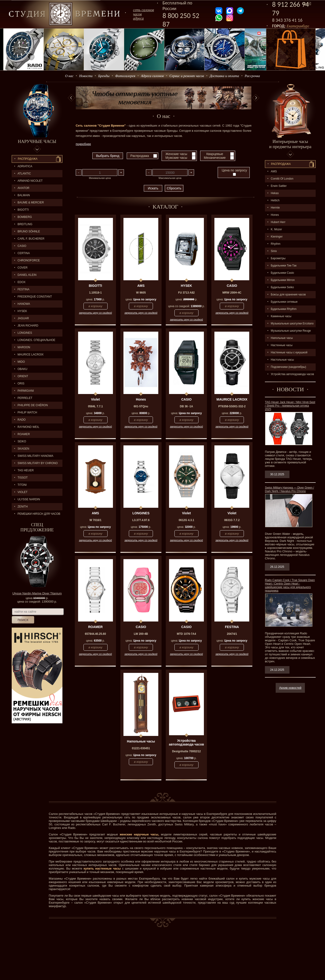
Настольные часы (282, 360)
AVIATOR (23, 188)
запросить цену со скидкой (96, 313)
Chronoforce (29, 260)
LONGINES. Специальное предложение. (34, 341)
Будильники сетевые (284, 302)
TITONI (22, 485)
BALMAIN (24, 195)
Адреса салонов (152, 76)
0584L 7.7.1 (95, 406)
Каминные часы (281, 316)
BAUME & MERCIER (31, 202)
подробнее (83, 144)
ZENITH (23, 507)
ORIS (21, 383)
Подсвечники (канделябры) (288, 367)
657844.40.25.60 (95, 634)
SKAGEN (23, 449)
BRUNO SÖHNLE (29, 231)
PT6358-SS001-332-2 (232, 406)
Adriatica (25, 166)
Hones (275, 215)
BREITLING (25, 224)
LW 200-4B (141, 634)
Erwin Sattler (279, 186)
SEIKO (22, 441)
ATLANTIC (24, 174)
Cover (23, 268)
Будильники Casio (282, 273)
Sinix (274, 251)
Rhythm (276, 244)
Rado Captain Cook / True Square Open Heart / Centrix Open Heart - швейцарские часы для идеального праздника (290, 585)
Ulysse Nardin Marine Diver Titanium (37, 593)
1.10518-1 (95, 293)
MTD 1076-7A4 (186, 634)
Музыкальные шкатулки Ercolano (292, 323)
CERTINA (24, 253)
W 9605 (141, 293)
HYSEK (22, 311)
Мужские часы (176, 158)
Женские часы (176, 154)
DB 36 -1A (186, 406)
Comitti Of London (282, 179)
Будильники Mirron (283, 280)
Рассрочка (252, 76)
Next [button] (256, 98)
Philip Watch (27, 412)
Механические (215, 158)
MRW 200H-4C (232, 293)
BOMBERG (25, 217)
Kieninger (277, 237)
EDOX (22, 282)
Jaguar (23, 318)
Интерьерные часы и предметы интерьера (290, 144)
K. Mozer (276, 229)
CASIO (22, 246)
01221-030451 (141, 748)
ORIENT (23, 376)
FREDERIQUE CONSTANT (35, 297)
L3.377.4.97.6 (141, 520)
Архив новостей (290, 688)
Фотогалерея (125, 76)
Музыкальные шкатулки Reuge (291, 331)
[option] (164, 98)
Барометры (278, 258)
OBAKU (22, 369)
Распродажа (28, 159)
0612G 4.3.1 (186, 520)
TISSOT (23, 478)
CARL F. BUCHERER (31, 239)
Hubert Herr (278, 222)
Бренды (104, 76)
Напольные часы (282, 338)
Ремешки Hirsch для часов (39, 514)
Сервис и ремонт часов (187, 76)
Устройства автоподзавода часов (292, 374)
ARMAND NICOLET (30, 181)
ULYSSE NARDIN (29, 499)
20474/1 (232, 634)
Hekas (275, 193)
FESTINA (23, 289)
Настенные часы (282, 345)
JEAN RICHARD (28, 326)
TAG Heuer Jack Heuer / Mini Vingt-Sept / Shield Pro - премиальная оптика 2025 (290, 406)
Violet (23, 492)
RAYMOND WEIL (28, 427)
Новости (86, 76)
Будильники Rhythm (284, 309)
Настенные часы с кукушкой (289, 352)
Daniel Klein (27, 275)
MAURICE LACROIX (31, 355)
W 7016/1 (95, 520)
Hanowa (24, 304)
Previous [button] (71, 98)
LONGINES (25, 333)
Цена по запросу (234, 172)
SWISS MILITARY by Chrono (38, 463)
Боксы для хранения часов (288, 295)
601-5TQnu (141, 406)
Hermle (275, 208)
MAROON (24, 347)
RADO (22, 420)
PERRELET (25, 398)
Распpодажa (281, 164)
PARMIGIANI (26, 391)
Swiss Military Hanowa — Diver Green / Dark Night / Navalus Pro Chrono (289, 489)
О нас (69, 76)
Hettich (275, 200)
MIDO (21, 362)
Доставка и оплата (224, 76)
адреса (138, 18)
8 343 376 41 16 (287, 20)
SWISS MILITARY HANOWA (35, 456)
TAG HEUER (26, 470)
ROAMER (24, 434)
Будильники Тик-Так (284, 266)
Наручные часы (37, 141)
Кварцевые (215, 154)
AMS (274, 171)
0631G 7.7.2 (232, 520)
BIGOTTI (23, 210)
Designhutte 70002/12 (186, 751)
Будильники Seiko (282, 287)
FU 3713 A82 (186, 293)
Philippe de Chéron (33, 405)
